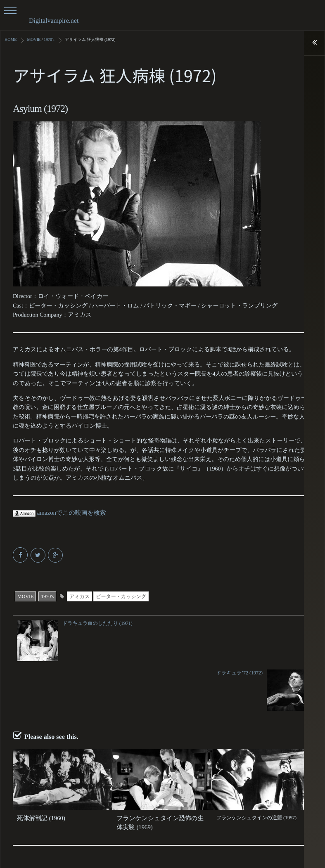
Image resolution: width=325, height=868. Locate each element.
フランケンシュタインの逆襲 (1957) (256, 768)
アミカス (79, 596)
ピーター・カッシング (121, 596)
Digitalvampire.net (54, 21)
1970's (47, 596)
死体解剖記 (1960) (37, 768)
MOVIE (25, 596)
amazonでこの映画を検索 (57, 513)
